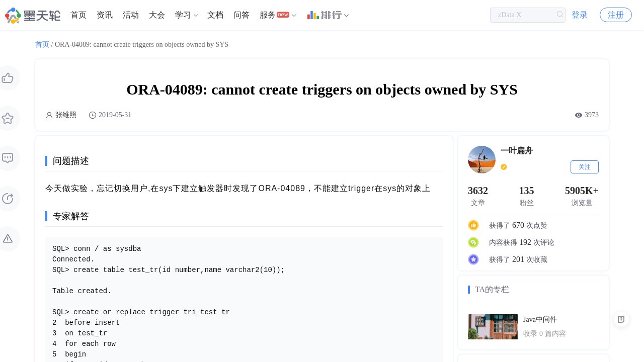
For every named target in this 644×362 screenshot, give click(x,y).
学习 (183, 15)
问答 (242, 15)
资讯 (105, 15)
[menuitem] (78, 15)
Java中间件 (540, 320)
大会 (157, 15)
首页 (78, 15)
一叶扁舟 (517, 151)
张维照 (66, 115)
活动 (131, 15)
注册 (616, 15)
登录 (580, 15)
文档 (215, 15)
